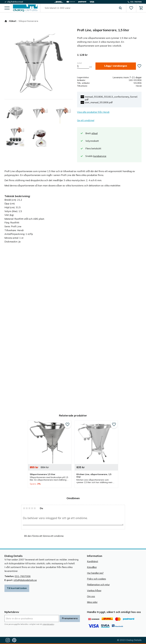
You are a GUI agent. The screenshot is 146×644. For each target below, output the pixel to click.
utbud (94, 133)
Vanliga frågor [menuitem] (94, 591)
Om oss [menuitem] (91, 596)
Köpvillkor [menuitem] (92, 567)
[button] (7, 8)
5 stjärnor (35, 508)
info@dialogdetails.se (25, 580)
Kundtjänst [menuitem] (93, 561)
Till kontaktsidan (17, 588)
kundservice (100, 156)
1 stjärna (24, 508)
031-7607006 (23, 576)
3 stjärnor (29, 508)
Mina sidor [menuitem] (92, 602)
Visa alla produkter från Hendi (93, 112)
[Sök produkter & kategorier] (80, 8)
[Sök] (120, 8)
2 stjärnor (27, 508)
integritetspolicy (48, 624)
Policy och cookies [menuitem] (96, 579)
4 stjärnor (32, 508)
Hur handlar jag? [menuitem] (95, 573)
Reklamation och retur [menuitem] (98, 585)
